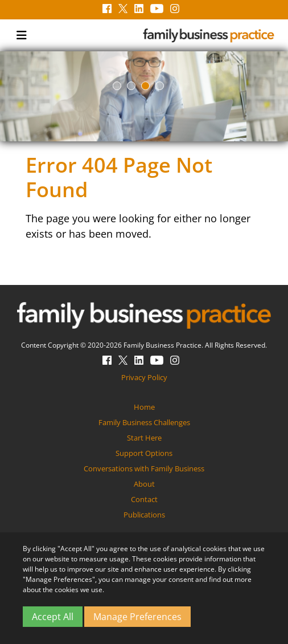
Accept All (53, 617)
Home (144, 407)
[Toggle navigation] (22, 35)
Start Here (144, 438)
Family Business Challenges (144, 422)
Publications (144, 515)
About (144, 484)
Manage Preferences (137, 617)
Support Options (144, 453)
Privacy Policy (144, 377)
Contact (144, 499)
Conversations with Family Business (144, 468)
